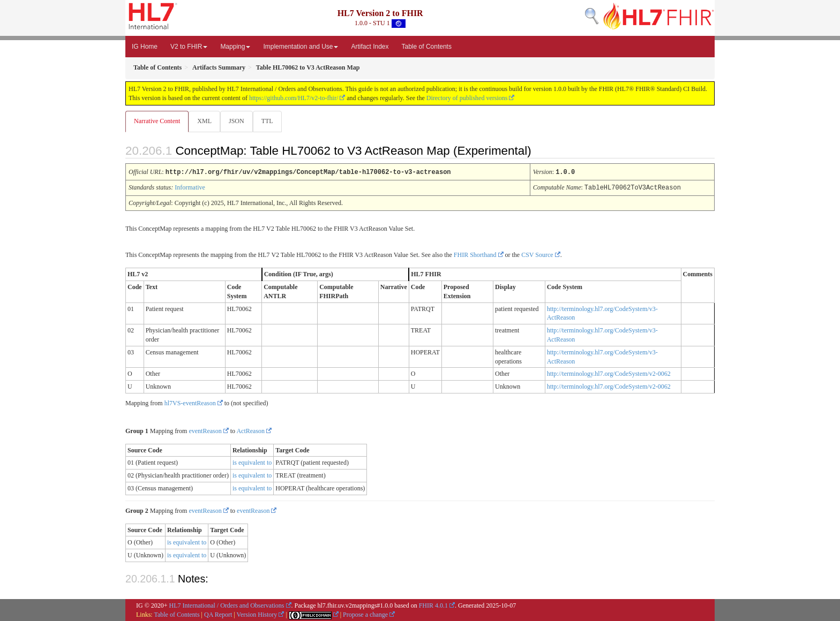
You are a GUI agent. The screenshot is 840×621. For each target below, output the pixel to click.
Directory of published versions (467, 98)
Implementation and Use (301, 47)
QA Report (218, 614)
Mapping (235, 47)
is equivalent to (252, 462)
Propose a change (365, 614)
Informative (190, 187)
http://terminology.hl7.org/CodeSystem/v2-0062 (609, 373)
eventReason (205, 430)
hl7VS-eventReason (190, 403)
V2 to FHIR (189, 47)
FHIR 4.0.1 (433, 605)
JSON (239, 121)
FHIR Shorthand (475, 254)
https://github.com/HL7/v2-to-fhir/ (294, 98)
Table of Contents (427, 47)
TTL (271, 121)
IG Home (145, 47)
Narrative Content (157, 121)
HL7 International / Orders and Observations (227, 605)
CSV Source (537, 254)
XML (205, 121)
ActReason (250, 430)
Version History (257, 614)
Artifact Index (370, 47)
